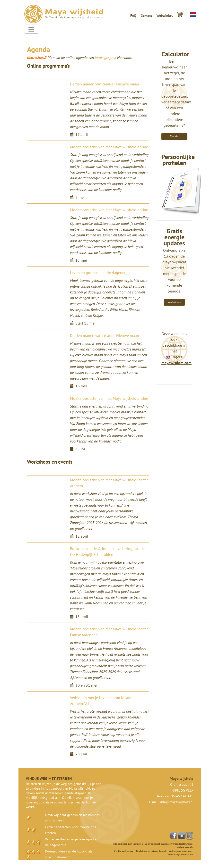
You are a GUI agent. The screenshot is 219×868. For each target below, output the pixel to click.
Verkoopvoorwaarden (180, 851)
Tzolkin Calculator (174, 137)
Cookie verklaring (123, 851)
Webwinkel (165, 16)
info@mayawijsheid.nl (177, 802)
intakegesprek (105, 58)
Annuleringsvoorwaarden (180, 855)
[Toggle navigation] (31, 29)
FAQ (133, 16)
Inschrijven (174, 302)
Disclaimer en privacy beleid (151, 851)
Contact (146, 16)
